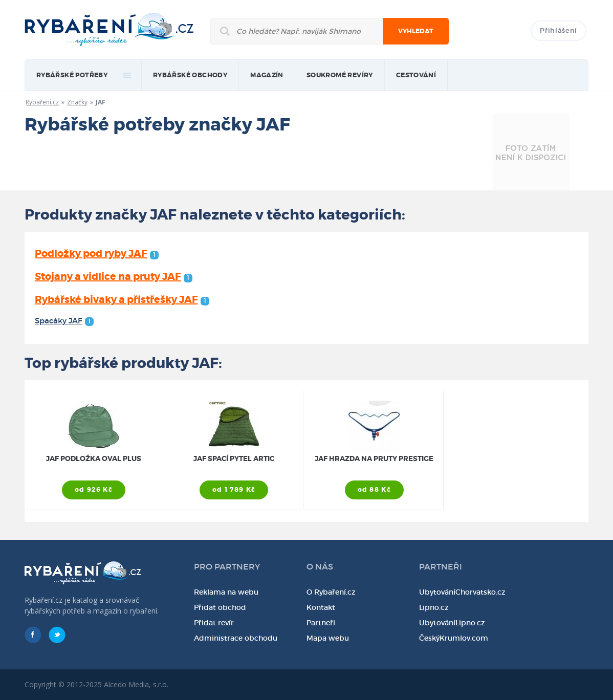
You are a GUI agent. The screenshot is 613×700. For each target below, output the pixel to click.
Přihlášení (559, 30)
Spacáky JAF (64, 321)
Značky (77, 102)
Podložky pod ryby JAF (97, 254)
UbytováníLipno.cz (452, 623)
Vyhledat (416, 31)
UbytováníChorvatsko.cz (462, 592)
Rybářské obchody (190, 75)
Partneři (321, 623)
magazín (267, 75)
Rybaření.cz (42, 102)
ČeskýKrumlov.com (454, 638)
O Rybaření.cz (331, 592)
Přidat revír (214, 623)
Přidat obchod (220, 607)
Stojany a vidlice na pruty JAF (114, 277)
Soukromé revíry (340, 75)
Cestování (416, 75)
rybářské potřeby (72, 75)
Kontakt (321, 607)
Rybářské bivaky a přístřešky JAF (122, 300)
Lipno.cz (434, 607)
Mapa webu (328, 638)
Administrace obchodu (236, 638)
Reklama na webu (226, 592)
